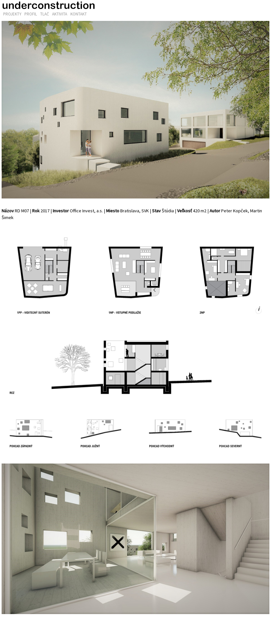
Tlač (45, 14)
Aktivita (60, 14)
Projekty (12, 14)
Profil (31, 14)
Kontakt (79, 14)
